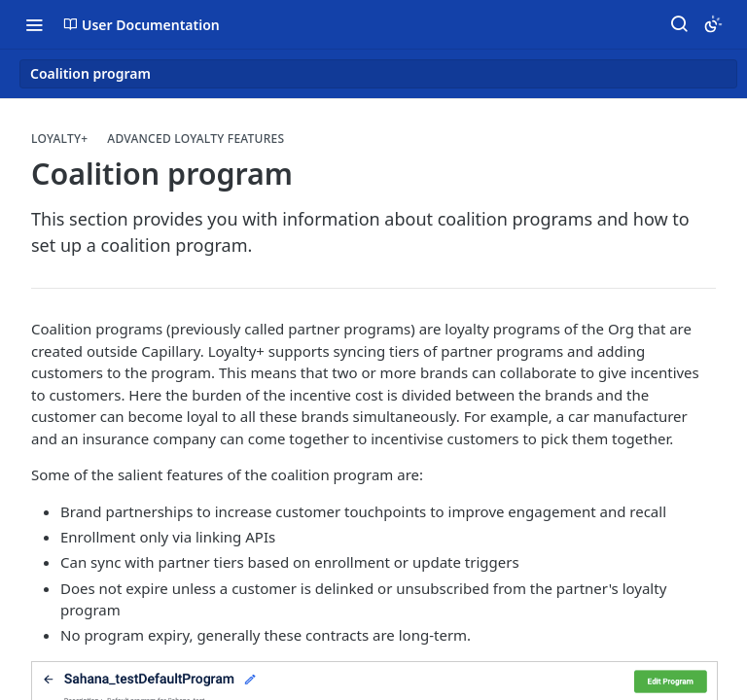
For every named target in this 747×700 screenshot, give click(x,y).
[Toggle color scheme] (713, 24)
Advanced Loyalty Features (196, 139)
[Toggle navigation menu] (34, 24)
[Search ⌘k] (679, 24)
